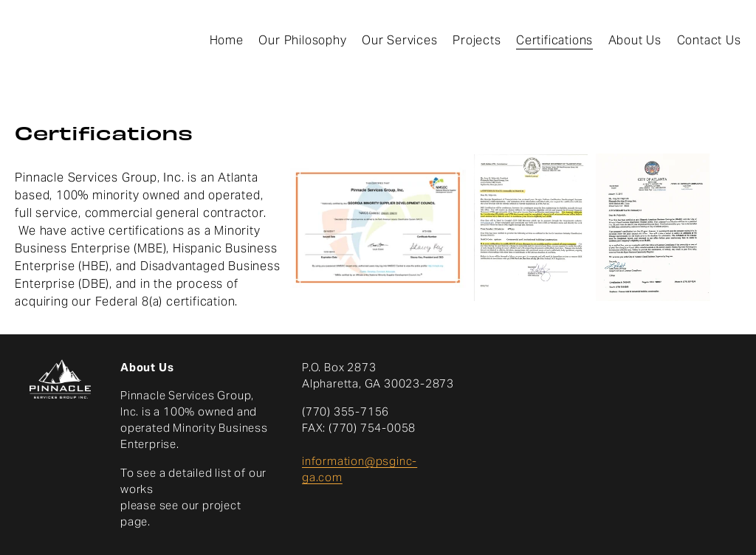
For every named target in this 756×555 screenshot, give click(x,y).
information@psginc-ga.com (360, 469)
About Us (635, 40)
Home (227, 40)
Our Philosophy (302, 40)
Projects (477, 40)
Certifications (554, 40)
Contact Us (709, 40)
